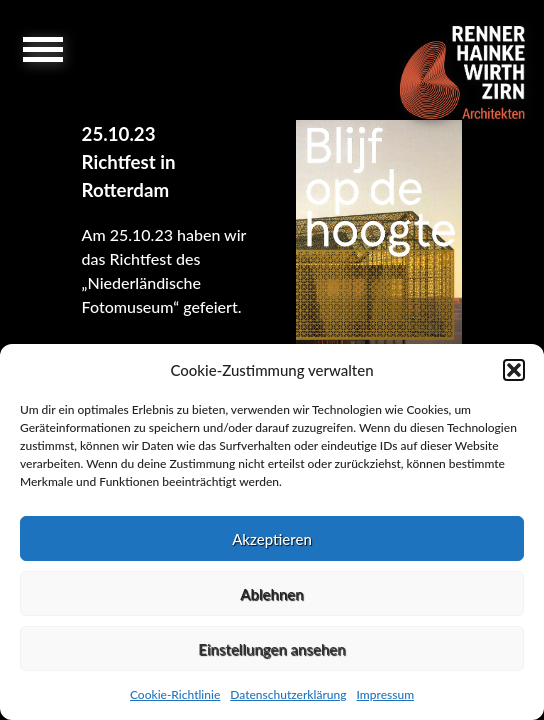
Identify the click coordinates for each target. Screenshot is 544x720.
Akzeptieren (272, 539)
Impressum (385, 694)
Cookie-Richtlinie (175, 694)
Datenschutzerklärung (288, 694)
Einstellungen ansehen (271, 649)
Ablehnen (271, 594)
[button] (514, 370)
